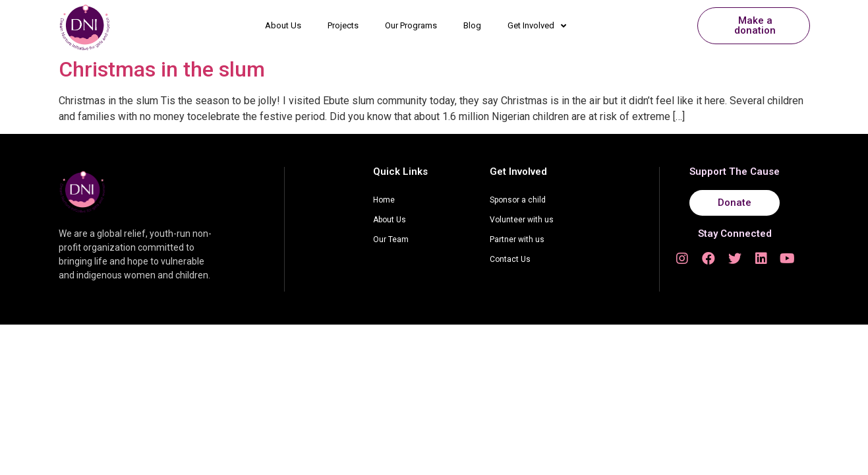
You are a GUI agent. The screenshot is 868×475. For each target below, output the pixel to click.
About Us (283, 25)
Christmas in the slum (162, 69)
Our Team (391, 239)
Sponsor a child (518, 200)
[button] (754, 26)
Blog (472, 25)
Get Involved (537, 26)
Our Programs (411, 25)
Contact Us (510, 259)
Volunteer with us (522, 220)
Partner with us (517, 239)
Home (384, 200)
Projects (343, 25)
